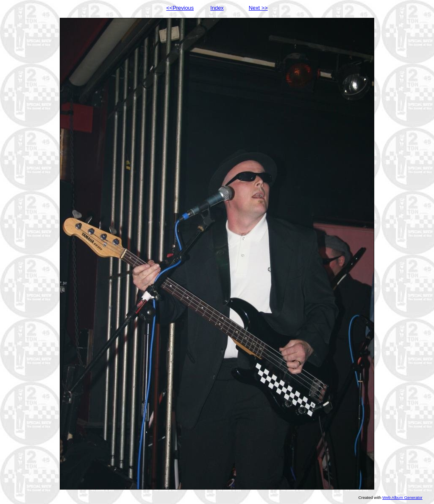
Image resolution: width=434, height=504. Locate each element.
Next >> (258, 8)
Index (217, 8)
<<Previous (180, 8)
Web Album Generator (402, 497)
